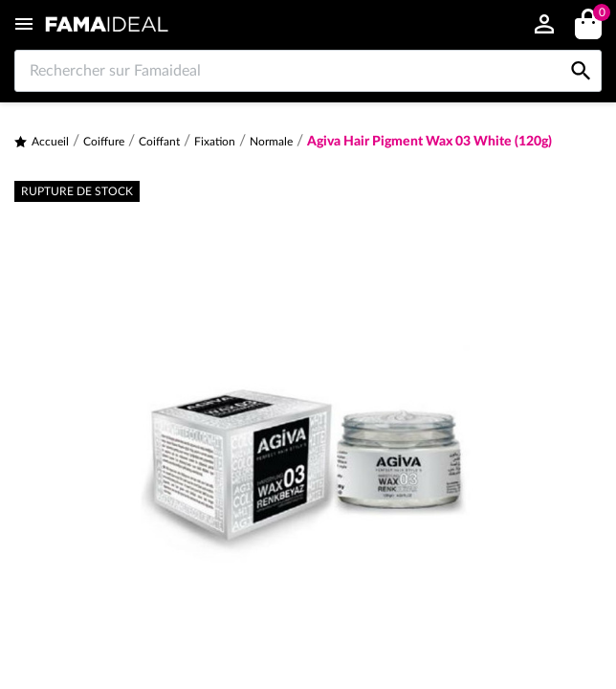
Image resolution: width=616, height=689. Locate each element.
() (598, 15)
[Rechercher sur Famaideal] (308, 71)
